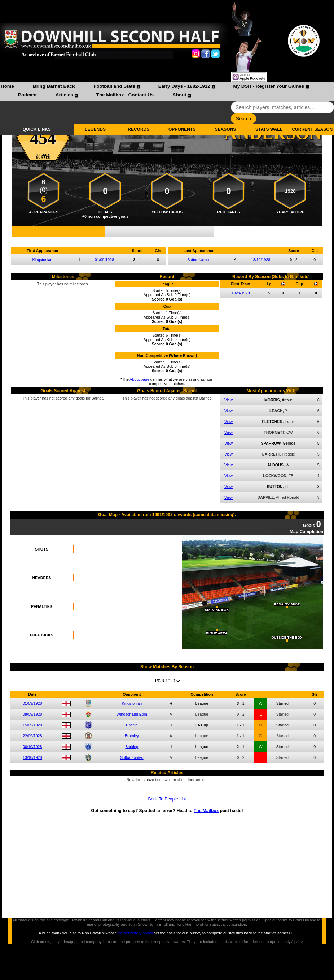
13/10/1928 (261, 260)
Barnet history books (135, 933)
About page (139, 379)
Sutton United (199, 260)
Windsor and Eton (132, 714)
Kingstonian (43, 260)
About (179, 95)
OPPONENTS (182, 129)
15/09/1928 (32, 725)
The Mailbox (206, 811)
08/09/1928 (32, 714)
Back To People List (167, 799)
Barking (132, 747)
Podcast (27, 95)
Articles (64, 95)
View (228, 400)
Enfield (132, 725)
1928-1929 (241, 293)
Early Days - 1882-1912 (184, 86)
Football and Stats (114, 86)
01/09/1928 (104, 260)
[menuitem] (7, 87)
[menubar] (167, 91)
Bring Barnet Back (54, 86)
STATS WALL (269, 129)
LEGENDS (95, 129)
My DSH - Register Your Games (269, 86)
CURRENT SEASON (312, 129)
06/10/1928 (32, 747)
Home (7, 86)
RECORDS (139, 129)
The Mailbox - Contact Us (125, 95)
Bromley (132, 736)
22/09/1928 (32, 736)
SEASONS (226, 129)
